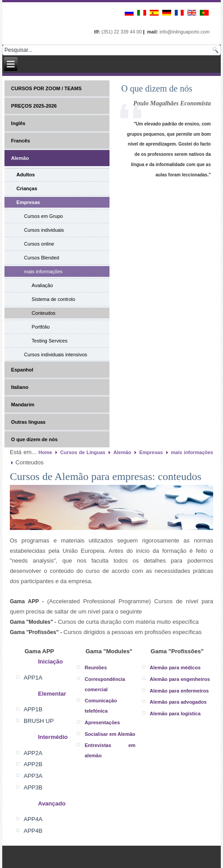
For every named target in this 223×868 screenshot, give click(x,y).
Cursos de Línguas (83, 452)
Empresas (28, 202)
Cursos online (39, 244)
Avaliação (42, 285)
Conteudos (44, 313)
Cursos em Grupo (44, 216)
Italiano (20, 387)
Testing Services (50, 341)
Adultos (26, 175)
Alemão (20, 158)
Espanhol (22, 370)
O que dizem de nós (34, 439)
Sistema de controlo (53, 299)
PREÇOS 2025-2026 (34, 106)
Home (45, 452)
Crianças (27, 188)
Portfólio (41, 327)
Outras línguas (28, 422)
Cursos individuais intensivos (56, 355)
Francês (21, 141)
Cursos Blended (42, 258)
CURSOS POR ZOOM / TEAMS (46, 88)
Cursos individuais (44, 230)
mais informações (43, 271)
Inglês (18, 123)
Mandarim (23, 405)
